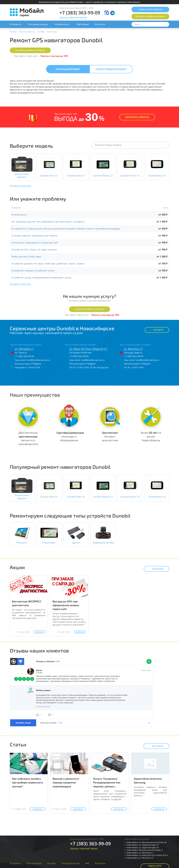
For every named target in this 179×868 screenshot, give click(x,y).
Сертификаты (34, 863)
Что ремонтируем (38, 24)
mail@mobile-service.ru (38, 360)
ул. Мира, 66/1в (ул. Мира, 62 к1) (88, 349)
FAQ (87, 863)
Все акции (155, 569)
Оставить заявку (150, 16)
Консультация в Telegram (28, 364)
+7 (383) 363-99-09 (80, 13)
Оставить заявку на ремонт (30, 50)
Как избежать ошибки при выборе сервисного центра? (27, 782)
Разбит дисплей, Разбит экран (26, 257)
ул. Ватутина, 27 (133, 349)
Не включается (19, 215)
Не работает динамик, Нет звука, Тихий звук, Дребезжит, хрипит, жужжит (48, 264)
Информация (62, 24)
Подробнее (39, 632)
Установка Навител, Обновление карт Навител (35, 236)
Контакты (100, 24)
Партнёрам (83, 24)
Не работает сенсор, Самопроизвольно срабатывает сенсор (41, 278)
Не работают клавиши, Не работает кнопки (33, 271)
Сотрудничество (70, 863)
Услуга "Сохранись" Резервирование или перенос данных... (107, 782)
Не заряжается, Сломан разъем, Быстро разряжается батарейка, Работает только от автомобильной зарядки (66, 229)
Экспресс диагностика (110, 436)
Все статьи (155, 746)
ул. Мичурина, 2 (24, 349)
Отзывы (52, 863)
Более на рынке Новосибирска (151, 436)
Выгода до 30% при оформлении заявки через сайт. (66, 605)
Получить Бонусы (137, 117)
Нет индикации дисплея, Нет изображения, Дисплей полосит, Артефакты (48, 222)
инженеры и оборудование (70, 436)
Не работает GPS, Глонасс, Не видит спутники (34, 250)
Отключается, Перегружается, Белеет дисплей (35, 243)
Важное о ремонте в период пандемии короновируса (66, 782)
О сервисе (15, 24)
